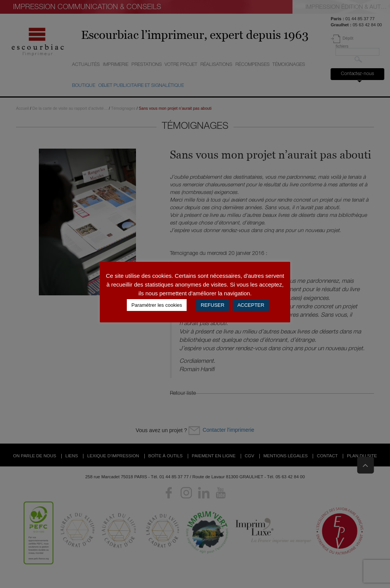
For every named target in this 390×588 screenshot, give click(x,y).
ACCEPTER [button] (251, 305)
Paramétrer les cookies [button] (157, 305)
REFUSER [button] (213, 305)
